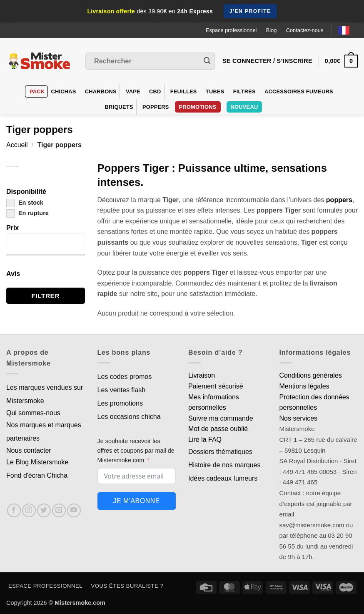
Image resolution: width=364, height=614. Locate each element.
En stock (25, 203)
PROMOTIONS (198, 107)
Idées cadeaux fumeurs (223, 478)
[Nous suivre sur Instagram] (29, 510)
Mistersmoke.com (80, 603)
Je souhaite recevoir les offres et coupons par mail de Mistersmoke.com (136, 451)
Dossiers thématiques (220, 452)
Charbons (101, 91)
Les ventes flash (122, 390)
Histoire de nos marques (224, 465)
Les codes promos (125, 377)
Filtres (244, 91)
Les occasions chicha (129, 417)
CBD (155, 91)
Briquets (119, 107)
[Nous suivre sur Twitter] (44, 510)
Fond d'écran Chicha (37, 475)
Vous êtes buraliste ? (127, 586)
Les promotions (120, 403)
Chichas (63, 91)
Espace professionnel (231, 30)
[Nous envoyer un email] (59, 510)
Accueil (17, 145)
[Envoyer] (207, 61)
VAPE (133, 91)
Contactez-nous (305, 30)
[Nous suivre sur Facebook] (14, 510)
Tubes (215, 91)
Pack (37, 91)
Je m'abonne (137, 501)
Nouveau (244, 107)
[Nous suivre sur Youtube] (74, 510)
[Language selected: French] (348, 30)
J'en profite (250, 11)
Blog (272, 30)
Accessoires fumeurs (299, 91)
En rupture (27, 213)
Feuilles (184, 91)
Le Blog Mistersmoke (37, 462)
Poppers (156, 107)
